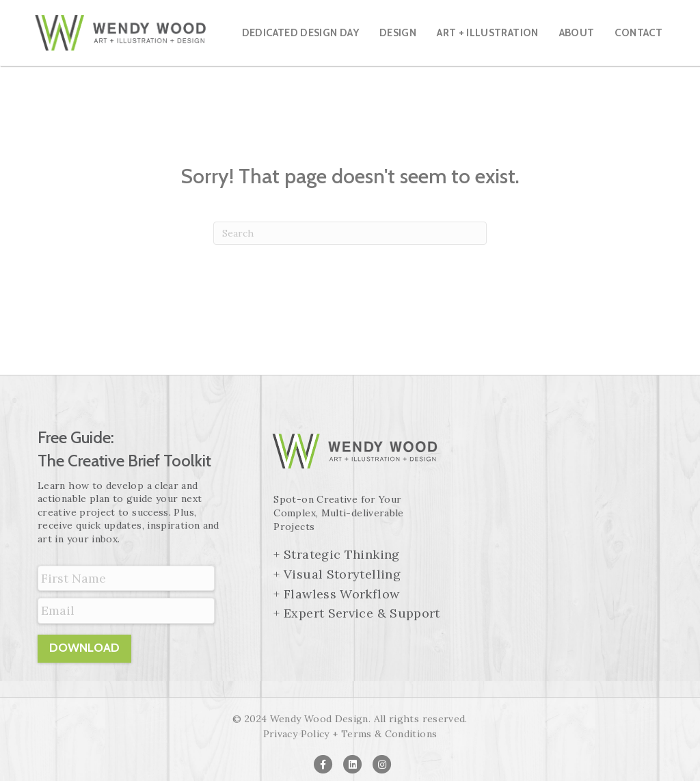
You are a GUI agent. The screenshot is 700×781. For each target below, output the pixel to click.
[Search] (350, 233)
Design (398, 33)
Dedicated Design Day (300, 33)
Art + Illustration (487, 33)
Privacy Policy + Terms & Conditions (350, 734)
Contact (638, 33)
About (577, 33)
